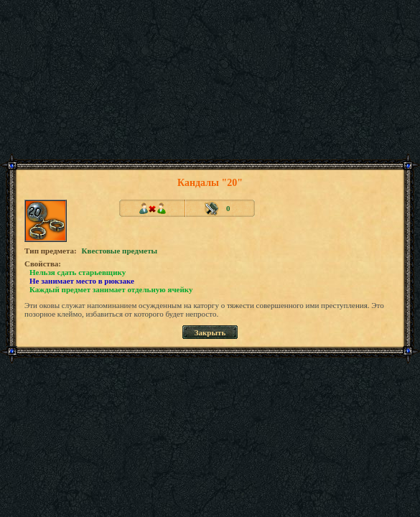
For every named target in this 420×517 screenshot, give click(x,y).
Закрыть (210, 332)
